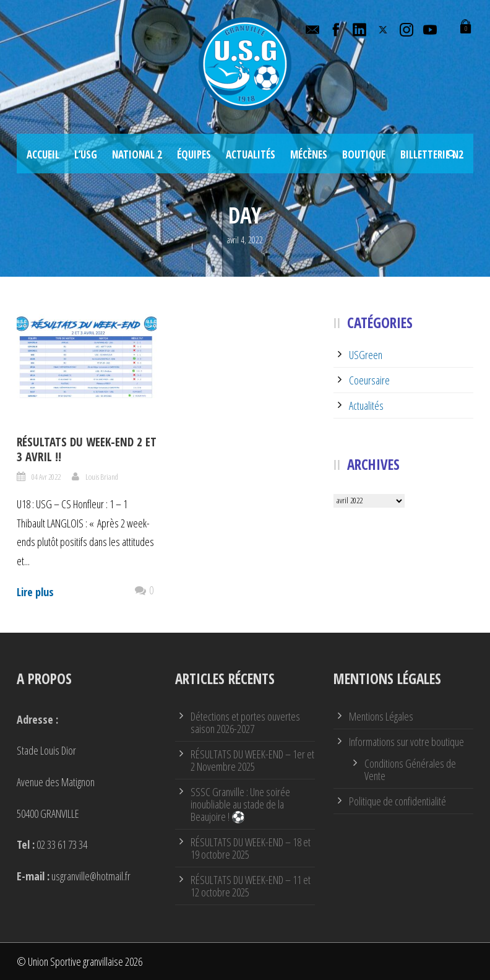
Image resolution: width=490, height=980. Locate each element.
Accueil (43, 154)
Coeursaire (369, 380)
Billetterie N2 (432, 154)
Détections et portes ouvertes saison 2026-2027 (245, 722)
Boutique (364, 154)
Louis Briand (102, 477)
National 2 (137, 154)
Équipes (194, 154)
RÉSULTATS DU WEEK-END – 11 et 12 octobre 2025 (251, 886)
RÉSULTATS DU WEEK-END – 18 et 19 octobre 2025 (251, 848)
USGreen (366, 355)
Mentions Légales (381, 716)
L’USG (86, 154)
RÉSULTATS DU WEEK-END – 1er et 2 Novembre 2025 (252, 760)
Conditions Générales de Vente (410, 770)
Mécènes (309, 154)
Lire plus (35, 592)
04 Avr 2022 (46, 477)
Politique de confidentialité (398, 801)
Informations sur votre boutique (406, 742)
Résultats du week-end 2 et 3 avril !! (87, 450)
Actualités (251, 154)
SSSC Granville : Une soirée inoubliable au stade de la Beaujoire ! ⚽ (240, 804)
